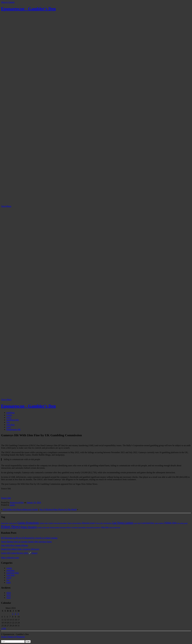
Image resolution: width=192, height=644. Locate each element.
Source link (6, 498)
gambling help (13, 420)
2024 (9, 593)
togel (9, 427)
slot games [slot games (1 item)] (74, 527)
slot (8, 422)
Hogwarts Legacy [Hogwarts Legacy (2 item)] (89, 523)
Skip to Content (8, 2)
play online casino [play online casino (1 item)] (183, 523)
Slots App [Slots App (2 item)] (105, 527)
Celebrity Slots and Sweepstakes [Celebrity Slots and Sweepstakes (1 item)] (58, 523)
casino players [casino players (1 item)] (13, 523)
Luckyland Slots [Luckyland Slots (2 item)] (148, 523)
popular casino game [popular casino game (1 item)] (44, 527)
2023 (9, 595)
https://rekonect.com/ (10, 558)
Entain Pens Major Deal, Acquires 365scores (20, 549)
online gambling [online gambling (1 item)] (159, 523)
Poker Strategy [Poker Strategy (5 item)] (29, 527)
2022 (9, 598)
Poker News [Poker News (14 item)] (11, 527)
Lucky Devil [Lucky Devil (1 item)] (137, 523)
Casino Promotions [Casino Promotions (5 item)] (28, 523)
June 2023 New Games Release (15, 545)
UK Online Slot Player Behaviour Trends (20, 509)
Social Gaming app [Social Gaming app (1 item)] (115, 527)
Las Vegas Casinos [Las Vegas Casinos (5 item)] (123, 523)
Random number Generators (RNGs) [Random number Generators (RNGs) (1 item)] (60, 527)
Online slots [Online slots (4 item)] (171, 523)
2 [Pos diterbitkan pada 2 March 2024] (15, 614)
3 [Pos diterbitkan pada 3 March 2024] (18, 614)
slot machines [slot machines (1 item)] (82, 527)
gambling (10, 413)
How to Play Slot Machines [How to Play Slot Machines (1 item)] (104, 523)
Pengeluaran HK (13, 429)
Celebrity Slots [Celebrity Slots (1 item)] (44, 523)
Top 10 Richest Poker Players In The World (58, 509)
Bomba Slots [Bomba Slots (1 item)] (5, 523)
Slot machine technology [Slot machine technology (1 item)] (94, 527)
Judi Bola (10, 425)
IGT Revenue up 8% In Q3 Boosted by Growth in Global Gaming (29, 538)
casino (9, 415)
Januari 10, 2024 (34, 502)
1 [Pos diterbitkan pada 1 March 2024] (13, 614)
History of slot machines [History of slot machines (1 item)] (74, 523)
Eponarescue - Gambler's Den (28, 9)
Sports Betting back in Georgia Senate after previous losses (26, 542)
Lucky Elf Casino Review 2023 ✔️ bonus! (19, 553)
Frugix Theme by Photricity (13, 637)
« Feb (3, 628)
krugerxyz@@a (17, 502)
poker (9, 417)
